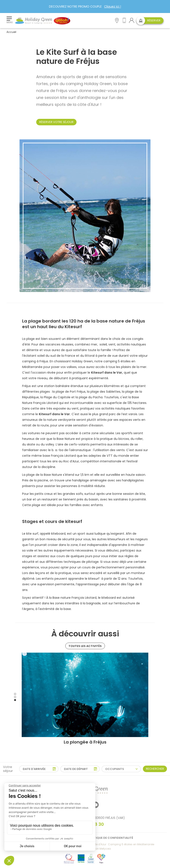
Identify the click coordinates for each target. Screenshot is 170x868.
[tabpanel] (85, 699)
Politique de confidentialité (110, 838)
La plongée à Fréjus (85, 742)
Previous (18, 697)
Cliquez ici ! (113, 6)
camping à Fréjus (35, 361)
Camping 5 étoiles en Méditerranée (131, 844)
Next (152, 697)
